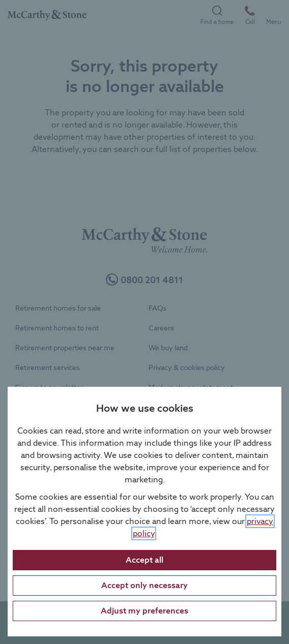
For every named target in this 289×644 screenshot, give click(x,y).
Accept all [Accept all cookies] (144, 560)
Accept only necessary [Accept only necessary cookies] (144, 585)
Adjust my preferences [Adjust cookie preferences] (144, 611)
